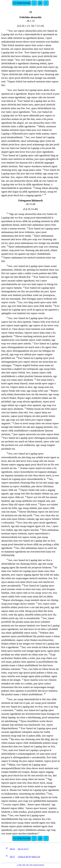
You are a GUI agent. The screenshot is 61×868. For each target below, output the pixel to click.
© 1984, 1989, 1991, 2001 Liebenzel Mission (30, 865)
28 (40, 3)
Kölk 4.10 (36, 857)
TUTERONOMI (22, 3)
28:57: (12, 857)
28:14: (12, 849)
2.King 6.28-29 (24, 857)
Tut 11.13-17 (23, 849)
